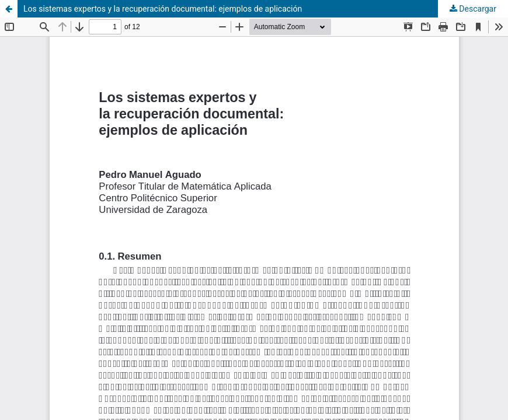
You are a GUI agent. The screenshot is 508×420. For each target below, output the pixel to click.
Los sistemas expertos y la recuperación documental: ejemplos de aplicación (163, 9)
